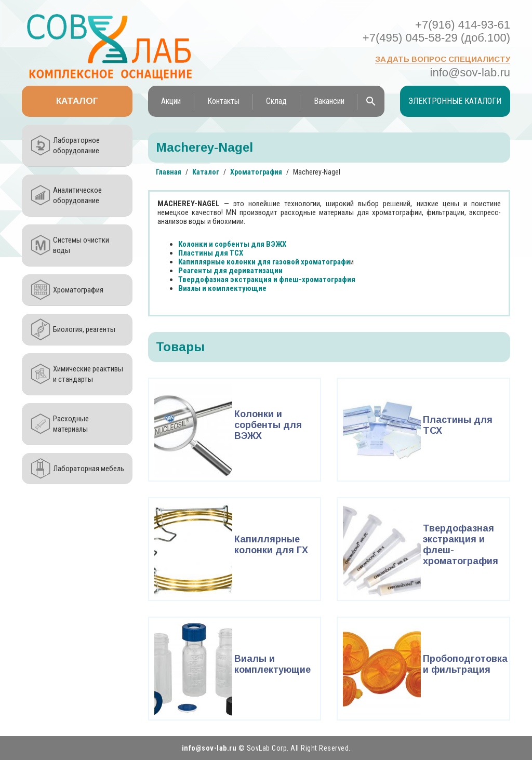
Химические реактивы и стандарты (88, 374)
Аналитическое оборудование (77, 195)
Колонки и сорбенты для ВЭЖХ (232, 244)
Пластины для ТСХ (211, 253)
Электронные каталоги (455, 101)
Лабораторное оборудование (76, 145)
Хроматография (78, 290)
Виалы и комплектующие (222, 288)
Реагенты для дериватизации (230, 271)
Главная (169, 172)
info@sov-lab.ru (470, 72)
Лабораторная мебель (89, 469)
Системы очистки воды (81, 245)
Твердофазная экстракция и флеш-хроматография (267, 279)
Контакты (223, 101)
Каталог (77, 101)
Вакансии (329, 101)
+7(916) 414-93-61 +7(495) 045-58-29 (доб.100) (436, 31)
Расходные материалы (71, 424)
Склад (276, 101)
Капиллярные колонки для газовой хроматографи (264, 262)
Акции (171, 101)
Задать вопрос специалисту (443, 59)
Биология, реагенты (84, 329)
